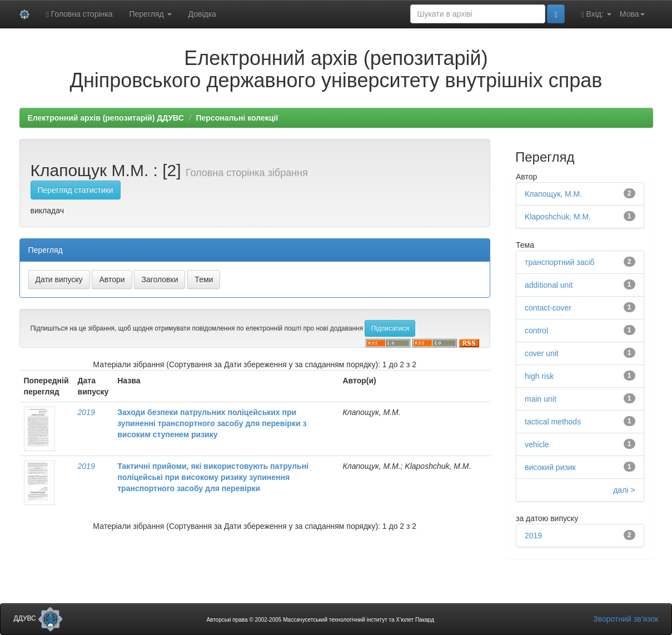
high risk (539, 376)
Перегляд (150, 14)
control (536, 331)
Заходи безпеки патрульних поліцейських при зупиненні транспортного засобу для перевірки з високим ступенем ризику (212, 423)
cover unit (542, 353)
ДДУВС (39, 618)
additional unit (549, 285)
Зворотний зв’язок (626, 619)
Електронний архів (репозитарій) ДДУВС (106, 118)
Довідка (202, 14)
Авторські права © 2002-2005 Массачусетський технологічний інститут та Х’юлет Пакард (320, 620)
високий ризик (550, 467)
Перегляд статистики (76, 190)
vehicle (537, 444)
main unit (541, 399)
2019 (86, 412)
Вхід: (596, 14)
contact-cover (548, 308)
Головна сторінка (79, 14)
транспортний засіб (560, 262)
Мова (632, 14)
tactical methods (553, 422)
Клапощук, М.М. (553, 194)
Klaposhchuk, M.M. (558, 217)
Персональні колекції (237, 118)
